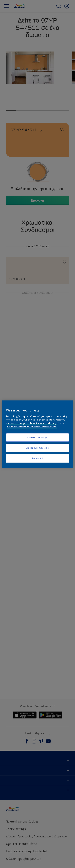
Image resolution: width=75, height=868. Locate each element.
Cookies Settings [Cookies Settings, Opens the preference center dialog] (37, 437)
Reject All (37, 458)
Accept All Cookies (37, 448)
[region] (37, 434)
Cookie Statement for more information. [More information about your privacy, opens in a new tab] (32, 426)
